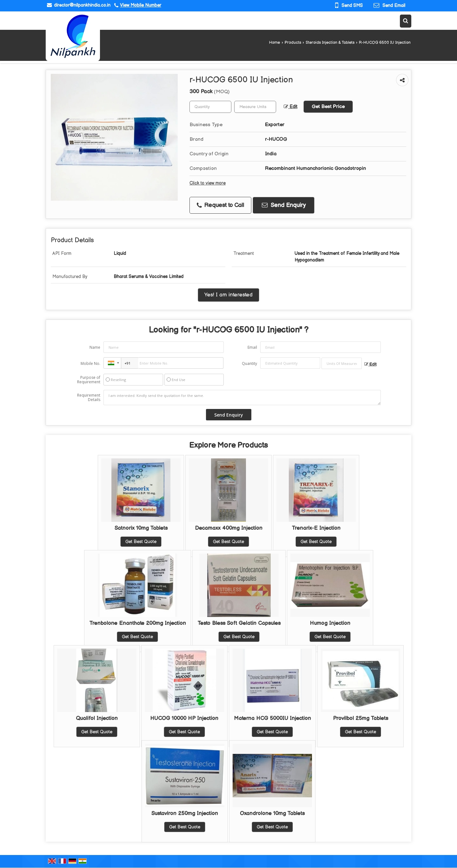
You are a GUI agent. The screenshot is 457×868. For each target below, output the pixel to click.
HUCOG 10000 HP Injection (184, 718)
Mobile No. (90, 363)
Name (95, 347)
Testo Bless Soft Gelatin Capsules (239, 623)
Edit (291, 107)
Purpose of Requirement (89, 380)
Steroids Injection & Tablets (330, 43)
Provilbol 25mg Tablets (361, 718)
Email (252, 347)
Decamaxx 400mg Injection (229, 528)
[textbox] (255, 107)
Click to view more (208, 183)
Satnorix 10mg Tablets (141, 528)
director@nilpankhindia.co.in (82, 5)
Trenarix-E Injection (316, 528)
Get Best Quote (141, 542)
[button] (141, 5)
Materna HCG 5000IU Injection (272, 718)
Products (293, 43)
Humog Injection (330, 623)
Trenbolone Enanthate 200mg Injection (138, 623)
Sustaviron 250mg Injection (185, 813)
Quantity (249, 363)
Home (275, 43)
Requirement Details (89, 398)
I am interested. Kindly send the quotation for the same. (242, 398)
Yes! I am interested (228, 295)
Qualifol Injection (97, 718)
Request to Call (220, 205)
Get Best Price (328, 107)
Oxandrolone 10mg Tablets (272, 813)
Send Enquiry (284, 205)
